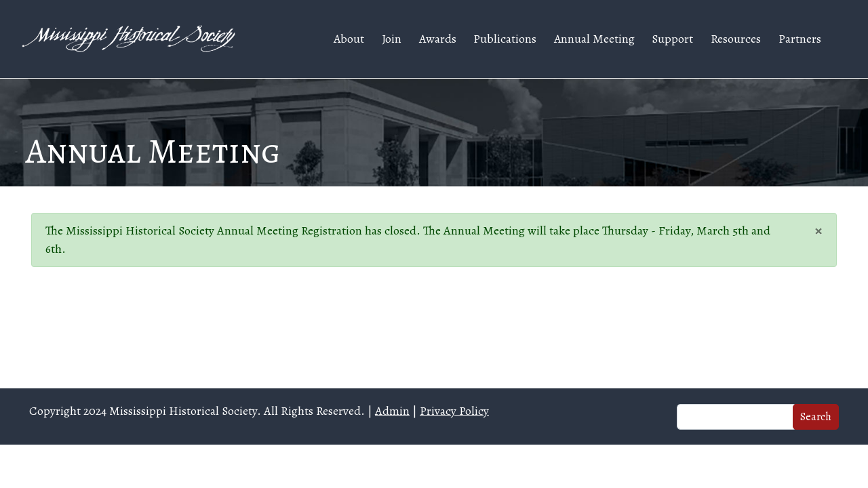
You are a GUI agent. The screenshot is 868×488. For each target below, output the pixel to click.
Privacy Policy (454, 411)
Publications (505, 39)
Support (672, 39)
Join (392, 39)
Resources (736, 39)
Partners (800, 39)
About (349, 39)
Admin (392, 411)
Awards (438, 39)
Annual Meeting (594, 39)
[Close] (818, 230)
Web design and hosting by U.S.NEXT (434, 466)
